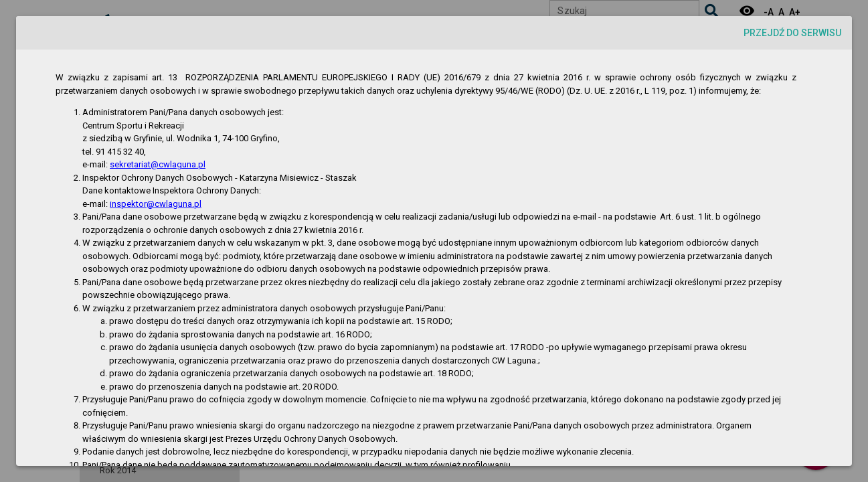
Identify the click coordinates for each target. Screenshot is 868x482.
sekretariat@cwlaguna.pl (158, 164)
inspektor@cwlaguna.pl (156, 204)
